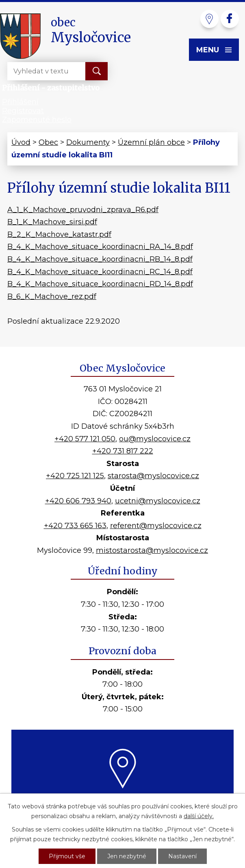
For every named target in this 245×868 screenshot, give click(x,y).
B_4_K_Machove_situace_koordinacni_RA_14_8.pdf (100, 247)
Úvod (21, 142)
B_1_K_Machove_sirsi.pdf (52, 222)
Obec (48, 142)
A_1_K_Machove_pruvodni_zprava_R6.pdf (83, 210)
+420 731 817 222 (123, 451)
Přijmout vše (67, 856)
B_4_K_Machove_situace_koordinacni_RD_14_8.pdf (100, 284)
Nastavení (182, 856)
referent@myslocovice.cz (156, 526)
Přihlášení (20, 102)
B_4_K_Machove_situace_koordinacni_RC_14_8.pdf (100, 272)
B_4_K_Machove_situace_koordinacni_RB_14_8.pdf (100, 259)
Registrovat (23, 111)
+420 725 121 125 (75, 476)
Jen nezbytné (127, 856)
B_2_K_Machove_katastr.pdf (59, 234)
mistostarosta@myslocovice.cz (152, 550)
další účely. (199, 816)
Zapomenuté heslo (37, 120)
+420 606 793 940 (78, 501)
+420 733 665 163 (75, 526)
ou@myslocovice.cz (155, 439)
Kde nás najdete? (122, 798)
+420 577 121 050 (85, 439)
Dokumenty (88, 142)
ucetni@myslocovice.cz (158, 501)
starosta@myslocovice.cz (153, 476)
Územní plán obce (151, 142)
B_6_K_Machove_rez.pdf (52, 296)
